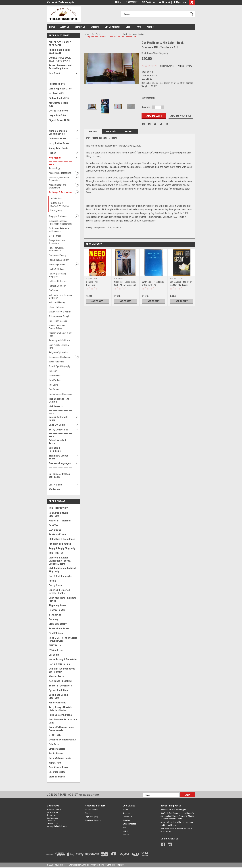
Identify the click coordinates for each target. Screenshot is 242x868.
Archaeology (54, 168)
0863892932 (131, 2)
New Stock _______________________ (60, 76)
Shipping (95, 27)
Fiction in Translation (60, 521)
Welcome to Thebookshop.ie (60, 2)
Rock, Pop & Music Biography (58, 514)
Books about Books (59, 629)
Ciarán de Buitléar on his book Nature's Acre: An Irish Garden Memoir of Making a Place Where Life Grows (177, 816)
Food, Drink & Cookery (59, 260)
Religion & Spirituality (58, 352)
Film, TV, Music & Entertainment (56, 249)
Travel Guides (55, 376)
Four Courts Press (58, 767)
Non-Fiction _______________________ (60, 161)
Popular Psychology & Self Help (60, 334)
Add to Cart (97, 301)
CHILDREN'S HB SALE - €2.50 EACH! (61, 44)
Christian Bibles (57, 772)
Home (52, 27)
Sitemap (72, 865)
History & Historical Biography (57, 275)
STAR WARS (55, 615)
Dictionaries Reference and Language (59, 230)
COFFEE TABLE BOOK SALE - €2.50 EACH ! (60, 59)
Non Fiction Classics (58, 321)
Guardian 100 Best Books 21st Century (62, 670)
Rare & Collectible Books (58, 419)
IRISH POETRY (56, 553)
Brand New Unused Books (59, 457)
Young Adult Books (59, 148)
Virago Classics (57, 749)
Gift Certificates (113, 27)
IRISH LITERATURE (58, 508)
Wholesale (54, 489)
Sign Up (95, 817)
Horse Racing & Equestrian (63, 659)
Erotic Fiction (56, 753)
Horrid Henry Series (59, 664)
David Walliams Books (60, 758)
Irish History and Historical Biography (60, 296)
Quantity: (146, 107)
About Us (65, 27)
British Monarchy (58, 624)
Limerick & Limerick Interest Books (59, 592)
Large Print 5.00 (57, 115)
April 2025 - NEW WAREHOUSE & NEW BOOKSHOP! (176, 830)
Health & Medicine (57, 269)
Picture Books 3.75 (59, 98)
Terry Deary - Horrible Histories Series (60, 709)
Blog (128, 27)
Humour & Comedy (57, 286)
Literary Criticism (56, 307)
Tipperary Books (57, 605)
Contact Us (80, 27)
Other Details (111, 131)
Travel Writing (55, 380)
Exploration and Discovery (60, 394)
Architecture (56, 198)
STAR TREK (55, 735)
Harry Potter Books (59, 143)
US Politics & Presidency (62, 539)
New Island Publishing (60, 681)
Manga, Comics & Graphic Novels (58, 132)
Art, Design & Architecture (60, 192)
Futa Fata (54, 744)
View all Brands (57, 777)
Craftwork (53, 290)
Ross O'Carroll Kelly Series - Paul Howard (63, 639)
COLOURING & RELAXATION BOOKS (60, 204)
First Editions (56, 633)
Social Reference (56, 362)
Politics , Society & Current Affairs (57, 327)
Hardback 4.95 (56, 93)
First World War (57, 610)
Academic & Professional (60, 173)
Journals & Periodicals (55, 449)
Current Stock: (149, 98)
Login (87, 817)
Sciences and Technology (60, 357)
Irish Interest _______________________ (60, 409)
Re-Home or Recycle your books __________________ (60, 477)
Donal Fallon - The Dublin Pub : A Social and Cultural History (177, 824)
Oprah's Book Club (58, 690)
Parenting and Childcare (59, 340)
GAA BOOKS (55, 530)
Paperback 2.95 (57, 84)
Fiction (52, 153)
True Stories (54, 389)
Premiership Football (60, 544)
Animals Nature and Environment (57, 186)
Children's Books (58, 139)
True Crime (53, 385)
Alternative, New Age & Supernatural (59, 179)
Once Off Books (57, 425)
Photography (56, 210)
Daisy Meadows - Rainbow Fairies (62, 599)
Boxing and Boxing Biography (58, 696)
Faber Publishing (57, 703)
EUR (118, 2)
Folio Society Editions (60, 715)
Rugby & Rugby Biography (62, 548)
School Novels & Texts (57, 442)
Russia (52, 581)
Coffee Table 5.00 (58, 111)
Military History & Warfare (60, 312)
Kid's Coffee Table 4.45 (59, 104)
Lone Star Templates (116, 865)
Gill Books (54, 655)
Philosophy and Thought (59, 316)
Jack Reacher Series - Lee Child (63, 721)
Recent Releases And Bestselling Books (60, 67)
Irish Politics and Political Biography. (62, 570)
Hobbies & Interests (58, 281)
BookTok (53, 525)
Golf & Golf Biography (60, 576)
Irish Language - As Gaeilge (59, 400)
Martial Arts (55, 763)
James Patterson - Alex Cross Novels (61, 729)
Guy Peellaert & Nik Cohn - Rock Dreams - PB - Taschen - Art (111, 37)
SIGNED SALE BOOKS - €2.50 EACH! (60, 52)
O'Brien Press (56, 650)
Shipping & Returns (93, 820)
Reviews (129, 131)
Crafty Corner (56, 485)
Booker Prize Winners (60, 686)
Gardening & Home (57, 265)
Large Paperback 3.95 (60, 89)
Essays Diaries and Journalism (57, 242)
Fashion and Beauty (57, 255)
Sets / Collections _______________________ (60, 433)
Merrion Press (56, 676)
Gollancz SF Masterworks (62, 740)
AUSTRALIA (55, 646)
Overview (93, 131)
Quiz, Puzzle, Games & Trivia (59, 346)
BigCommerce (92, 865)
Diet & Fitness (55, 236)
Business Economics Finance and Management (60, 222)
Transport (53, 371)
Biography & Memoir (58, 216)
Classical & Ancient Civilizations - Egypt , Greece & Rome (60, 561)
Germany (53, 619)
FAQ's (138, 27)
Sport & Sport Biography (59, 366)
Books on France (58, 534)
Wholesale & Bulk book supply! (173, 810)
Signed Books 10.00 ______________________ (60, 123)
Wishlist (164, 2)
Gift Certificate (149, 2)
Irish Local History (57, 302)
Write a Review (185, 66)
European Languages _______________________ (60, 466)
